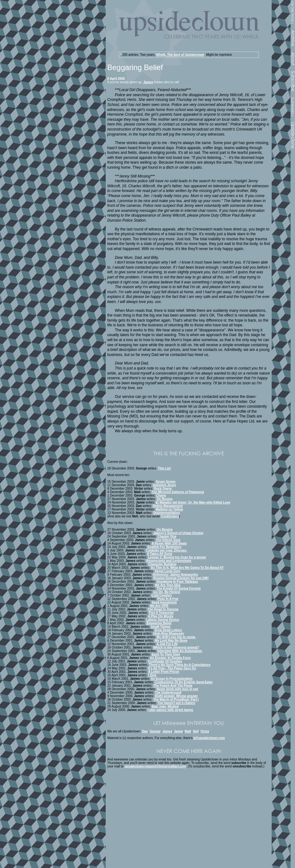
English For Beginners (165, 547)
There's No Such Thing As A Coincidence (180, 665)
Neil (196, 731)
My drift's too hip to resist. (176, 637)
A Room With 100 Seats (169, 543)
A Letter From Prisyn (164, 672)
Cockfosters (170, 516)
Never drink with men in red (177, 689)
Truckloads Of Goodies (165, 661)
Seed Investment (164, 602)
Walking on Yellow (169, 509)
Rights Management (168, 506)
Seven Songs (165, 482)
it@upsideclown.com (209, 738)
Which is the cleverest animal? (176, 647)
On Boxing (165, 499)
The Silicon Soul (168, 540)
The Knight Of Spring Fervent (178, 588)
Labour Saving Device (162, 620)
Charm (161, 495)
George (155, 731)
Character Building (162, 564)
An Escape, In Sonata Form (170, 658)
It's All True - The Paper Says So (172, 668)
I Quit (152, 675)
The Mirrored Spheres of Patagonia (178, 492)
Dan (145, 731)
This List (164, 468)
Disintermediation (167, 513)
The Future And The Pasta (173, 686)
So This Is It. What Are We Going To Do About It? (187, 568)
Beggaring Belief (159, 623)
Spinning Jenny (164, 485)
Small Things (161, 627)
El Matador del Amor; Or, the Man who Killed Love (193, 502)
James (148, 82)
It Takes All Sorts (160, 554)
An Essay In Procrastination (172, 679)
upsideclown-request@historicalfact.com (155, 766)
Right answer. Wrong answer (177, 696)
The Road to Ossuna (163, 609)
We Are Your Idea (168, 585)
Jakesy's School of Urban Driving (178, 533)
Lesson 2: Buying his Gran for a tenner (177, 557)
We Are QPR (159, 606)
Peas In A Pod (168, 599)
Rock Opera (163, 489)
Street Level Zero (167, 571)
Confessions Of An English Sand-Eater (184, 682)
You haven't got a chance (176, 703)
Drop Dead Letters (168, 630)
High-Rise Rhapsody (169, 634)
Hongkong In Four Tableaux (177, 582)
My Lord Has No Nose (171, 641)
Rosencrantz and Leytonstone (169, 561)
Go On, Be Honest (167, 592)
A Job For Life (167, 644)
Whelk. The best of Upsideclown (180, 55)
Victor (205, 731)
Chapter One (167, 536)
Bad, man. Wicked (165, 706)
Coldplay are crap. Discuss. (166, 550)
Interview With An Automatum (180, 651)
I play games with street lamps (171, 710)
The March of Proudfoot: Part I (176, 699)
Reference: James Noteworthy (176, 575)
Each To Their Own (166, 654)
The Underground (168, 693)
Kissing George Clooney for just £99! (181, 578)
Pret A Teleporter (162, 613)
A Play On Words (161, 616)
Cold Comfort (162, 595)
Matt (188, 731)
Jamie (179, 731)
